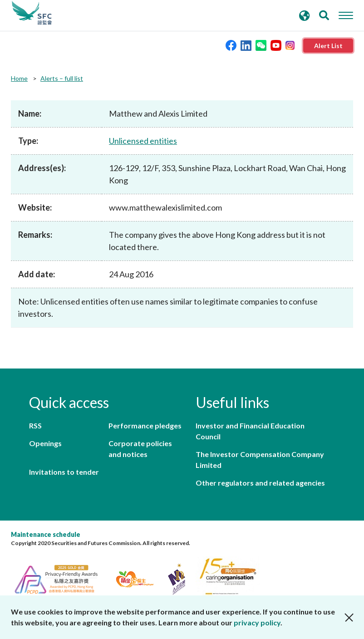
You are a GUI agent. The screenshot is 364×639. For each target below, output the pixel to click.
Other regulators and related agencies (260, 483)
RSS (35, 425)
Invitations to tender (64, 472)
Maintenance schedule (46, 534)
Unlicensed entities (143, 141)
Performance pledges (145, 425)
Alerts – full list (62, 78)
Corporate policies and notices (140, 449)
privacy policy (257, 622)
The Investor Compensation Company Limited (260, 460)
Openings (45, 443)
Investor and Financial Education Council (250, 431)
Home (19, 78)
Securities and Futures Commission (32, 13)
